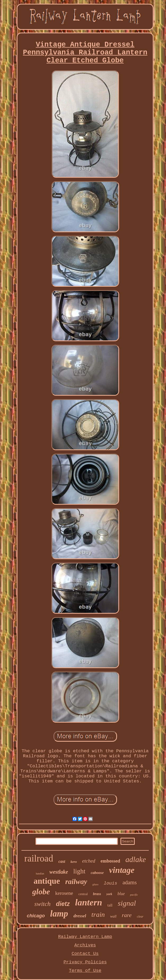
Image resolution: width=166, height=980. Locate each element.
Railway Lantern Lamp (85, 937)
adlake (136, 859)
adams (130, 882)
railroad (39, 858)
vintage (122, 870)
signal (127, 903)
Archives (85, 945)
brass (97, 894)
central (83, 894)
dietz (63, 904)
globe (41, 892)
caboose (97, 873)
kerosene (64, 893)
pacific (134, 895)
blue (121, 894)
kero (74, 862)
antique (47, 881)
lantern (89, 902)
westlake (59, 872)
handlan (40, 874)
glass (95, 884)
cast (62, 861)
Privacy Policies (85, 962)
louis (111, 883)
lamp (59, 914)
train (98, 915)
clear (140, 917)
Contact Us (85, 954)
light (79, 871)
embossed (110, 861)
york (109, 894)
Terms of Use (85, 971)
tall (110, 905)
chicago (36, 916)
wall (113, 916)
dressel (80, 916)
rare (127, 915)
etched (89, 861)
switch (42, 904)
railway (76, 882)
